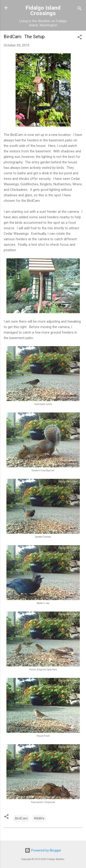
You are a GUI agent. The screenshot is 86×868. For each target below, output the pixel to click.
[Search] (80, 9)
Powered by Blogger (43, 850)
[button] (80, 38)
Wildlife (39, 818)
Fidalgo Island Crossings (43, 11)
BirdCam (21, 818)
